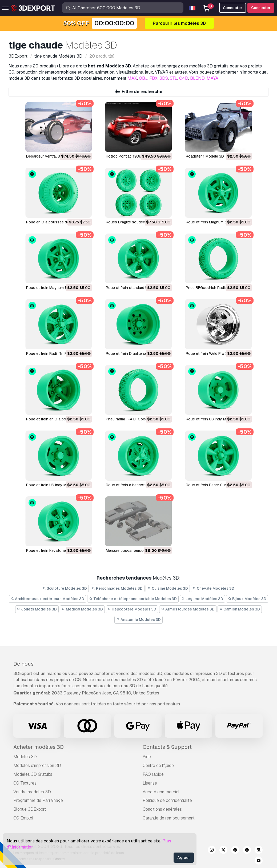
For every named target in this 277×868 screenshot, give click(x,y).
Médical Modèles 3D (82, 609)
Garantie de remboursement (169, 818)
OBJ (143, 78)
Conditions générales (162, 809)
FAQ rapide (153, 774)
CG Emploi (23, 818)
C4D (184, 78)
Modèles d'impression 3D (37, 765)
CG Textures (25, 783)
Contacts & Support (167, 747)
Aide (147, 757)
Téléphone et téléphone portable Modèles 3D (133, 599)
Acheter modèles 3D (39, 747)
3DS (164, 78)
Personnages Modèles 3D (117, 588)
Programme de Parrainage (38, 800)
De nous (23, 664)
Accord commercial (161, 792)
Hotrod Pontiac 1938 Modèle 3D (133, 156)
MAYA (212, 78)
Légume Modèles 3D (202, 599)
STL (174, 78)
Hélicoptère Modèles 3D (132, 609)
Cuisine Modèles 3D (168, 588)
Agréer (184, 858)
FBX (153, 78)
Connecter (261, 8)
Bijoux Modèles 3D (247, 599)
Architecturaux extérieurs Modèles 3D (47, 599)
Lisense (150, 783)
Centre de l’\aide (158, 765)
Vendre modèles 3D (32, 792)
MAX (132, 78)
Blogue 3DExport (30, 809)
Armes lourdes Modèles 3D (188, 609)
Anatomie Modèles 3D (138, 620)
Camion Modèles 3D (240, 609)
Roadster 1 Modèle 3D (205, 156)
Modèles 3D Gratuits (33, 774)
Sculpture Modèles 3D (65, 588)
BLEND (197, 78)
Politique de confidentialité (167, 800)
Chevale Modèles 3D (214, 588)
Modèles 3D (25, 757)
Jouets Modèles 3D (37, 609)
